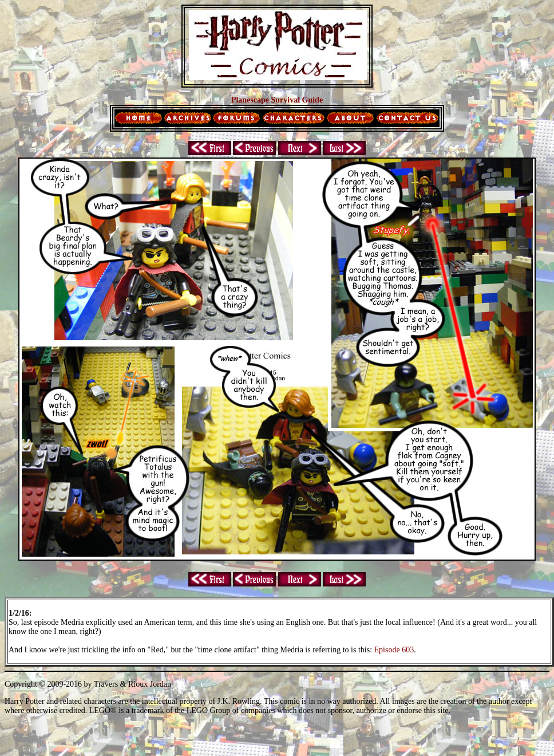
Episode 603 (394, 650)
